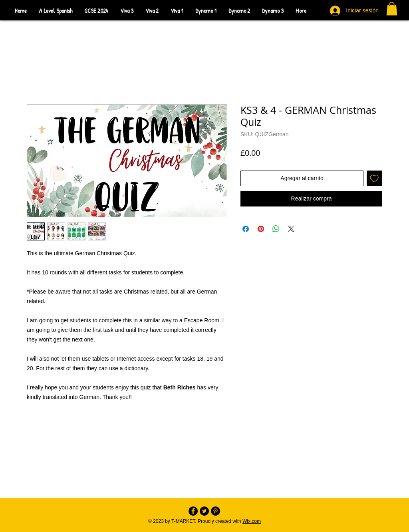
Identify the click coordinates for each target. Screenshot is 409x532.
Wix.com (252, 521)
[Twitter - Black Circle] (204, 511)
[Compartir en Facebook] (246, 229)
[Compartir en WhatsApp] (276, 229)
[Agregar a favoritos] (374, 178)
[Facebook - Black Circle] (193, 511)
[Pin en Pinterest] (261, 229)
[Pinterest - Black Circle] (215, 511)
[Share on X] (291, 229)
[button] (392, 9)
